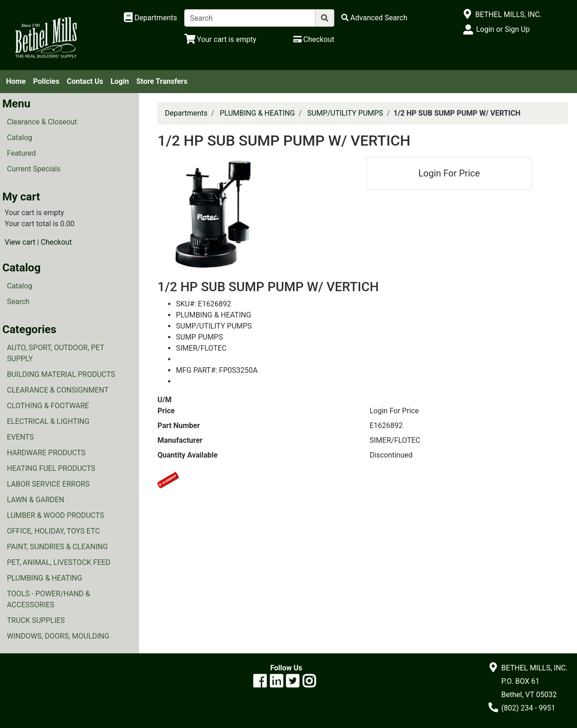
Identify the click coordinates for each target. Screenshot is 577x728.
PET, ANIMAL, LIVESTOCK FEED (59, 562)
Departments (186, 113)
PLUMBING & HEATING (44, 578)
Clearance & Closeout (42, 122)
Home (16, 81)
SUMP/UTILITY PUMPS (345, 113)
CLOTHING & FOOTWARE (48, 406)
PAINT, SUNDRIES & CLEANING (57, 547)
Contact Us (85, 81)
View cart (20, 242)
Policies (46, 81)
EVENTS (20, 437)
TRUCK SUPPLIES (36, 620)
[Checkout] (314, 39)
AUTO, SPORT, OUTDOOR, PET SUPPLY (55, 353)
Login (120, 81)
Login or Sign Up (503, 29)
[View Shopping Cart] (220, 39)
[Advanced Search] (374, 18)
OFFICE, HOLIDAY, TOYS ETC (53, 531)
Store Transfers (162, 81)
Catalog (20, 138)
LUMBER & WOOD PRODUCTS (55, 515)
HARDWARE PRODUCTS (46, 453)
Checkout (56, 242)
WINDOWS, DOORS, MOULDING (58, 636)
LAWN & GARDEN (35, 500)
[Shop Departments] (151, 18)
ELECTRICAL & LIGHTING (48, 421)
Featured (21, 153)
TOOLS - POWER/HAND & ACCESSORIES (49, 599)
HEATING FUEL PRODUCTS (51, 468)
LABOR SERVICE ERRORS (48, 484)
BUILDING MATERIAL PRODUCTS (61, 374)
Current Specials (34, 169)
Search (18, 302)
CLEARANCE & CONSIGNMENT (58, 390)
